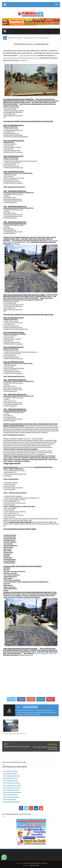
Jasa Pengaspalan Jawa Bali (11, 790)
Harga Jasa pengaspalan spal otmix (45, 654)
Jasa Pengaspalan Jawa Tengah (12, 785)
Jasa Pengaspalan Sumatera (11, 797)
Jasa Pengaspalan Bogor (10, 781)
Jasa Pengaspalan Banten (10, 778)
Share (21, 699)
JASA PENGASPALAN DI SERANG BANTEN (14, 767)
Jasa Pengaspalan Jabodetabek (12, 792)
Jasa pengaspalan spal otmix (29, 56)
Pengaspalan (27, 439)
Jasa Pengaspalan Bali (9, 800)
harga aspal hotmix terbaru (26, 467)
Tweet (11, 699)
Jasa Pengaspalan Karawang (11, 783)
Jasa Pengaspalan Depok (10, 771)
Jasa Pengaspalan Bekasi (10, 774)
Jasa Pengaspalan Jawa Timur (12, 776)
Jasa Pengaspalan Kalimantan (11, 802)
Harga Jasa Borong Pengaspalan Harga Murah (36, 863)
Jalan (33, 439)
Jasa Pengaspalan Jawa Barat (11, 788)
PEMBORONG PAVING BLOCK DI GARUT (17, 747)
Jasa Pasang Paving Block (10, 795)
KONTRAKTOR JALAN (30, 707)
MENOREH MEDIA (35, 865)
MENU (57, 5)
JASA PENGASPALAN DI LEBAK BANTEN (14, 734)
